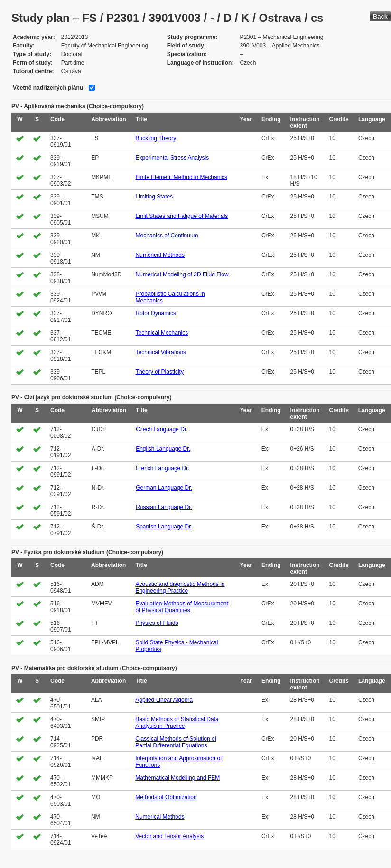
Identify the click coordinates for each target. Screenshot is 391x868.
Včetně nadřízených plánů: (49, 88)
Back (380, 16)
